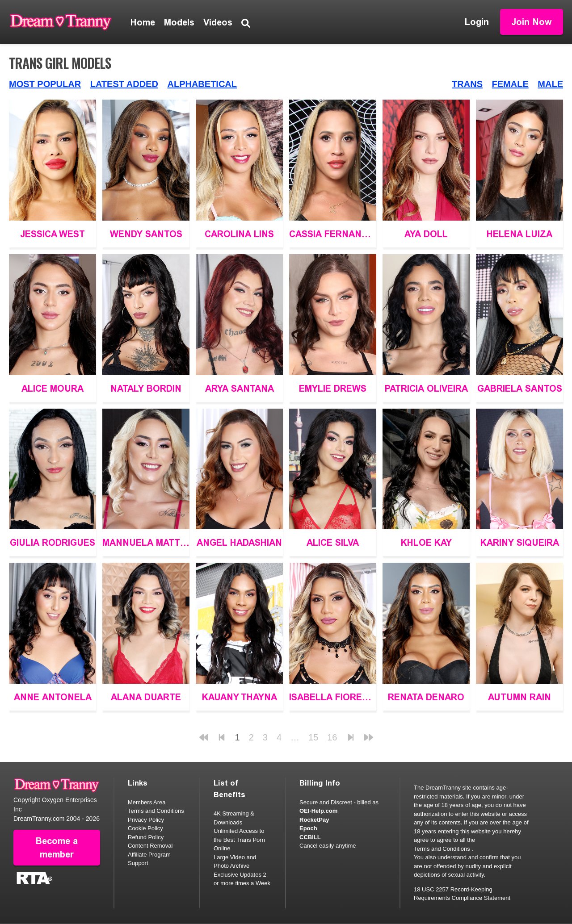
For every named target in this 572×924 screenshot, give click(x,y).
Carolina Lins (239, 234)
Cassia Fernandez (333, 234)
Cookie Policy (145, 828)
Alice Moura (53, 389)
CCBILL (310, 837)
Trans (467, 84)
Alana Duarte (146, 697)
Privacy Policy (146, 820)
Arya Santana (240, 389)
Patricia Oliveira (426, 389)
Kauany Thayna (240, 697)
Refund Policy (146, 837)
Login (477, 22)
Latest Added (124, 84)
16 (332, 737)
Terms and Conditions (156, 811)
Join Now (532, 22)
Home (143, 22)
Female (510, 84)
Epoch (308, 828)
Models (179, 22)
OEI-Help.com (318, 811)
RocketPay (314, 820)
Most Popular (45, 84)
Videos (218, 22)
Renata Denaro (426, 697)
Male (550, 84)
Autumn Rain (519, 697)
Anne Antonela (53, 697)
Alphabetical (202, 84)
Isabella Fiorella (333, 697)
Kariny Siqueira (520, 543)
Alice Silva (333, 543)
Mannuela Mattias (146, 543)
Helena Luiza (519, 234)
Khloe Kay (426, 543)
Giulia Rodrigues (53, 543)
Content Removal (150, 846)
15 (313, 737)
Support (138, 863)
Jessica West (53, 234)
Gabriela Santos (520, 389)
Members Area (147, 802)
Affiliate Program (149, 855)
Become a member (57, 848)
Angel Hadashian (239, 543)
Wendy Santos (146, 234)
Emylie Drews (333, 389)
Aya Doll (426, 234)
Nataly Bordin (146, 389)
